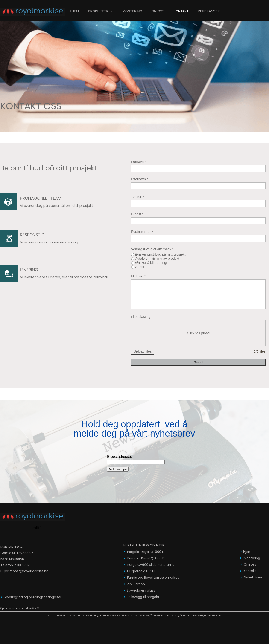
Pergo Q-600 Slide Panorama (151, 565)
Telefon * (138, 197)
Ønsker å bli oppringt (151, 263)
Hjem (247, 552)
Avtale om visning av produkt (157, 258)
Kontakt (250, 571)
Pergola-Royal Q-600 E (146, 558)
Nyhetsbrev (253, 577)
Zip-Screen (136, 584)
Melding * (138, 276)
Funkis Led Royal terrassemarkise (153, 578)
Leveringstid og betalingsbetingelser (33, 597)
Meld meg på (118, 469)
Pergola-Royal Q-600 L (145, 552)
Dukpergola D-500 (142, 571)
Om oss (250, 564)
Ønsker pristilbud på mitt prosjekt (160, 254)
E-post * (137, 214)
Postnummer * (142, 231)
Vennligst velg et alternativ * (152, 249)
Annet (140, 267)
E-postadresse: (120, 457)
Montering (252, 558)
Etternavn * (140, 179)
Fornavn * (139, 162)
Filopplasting (141, 317)
